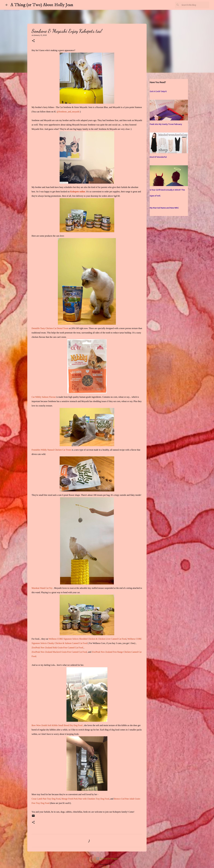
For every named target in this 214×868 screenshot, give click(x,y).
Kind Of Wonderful (158, 157)
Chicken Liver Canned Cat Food (112, 639)
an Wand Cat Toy (45, 588)
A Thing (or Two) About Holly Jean (42, 5)
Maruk (35, 588)
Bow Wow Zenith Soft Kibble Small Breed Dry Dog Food (57, 725)
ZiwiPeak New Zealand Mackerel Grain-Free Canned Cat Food (59, 652)
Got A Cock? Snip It (158, 91)
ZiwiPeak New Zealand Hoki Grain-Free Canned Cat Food (57, 648)
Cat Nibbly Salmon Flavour (44, 397)
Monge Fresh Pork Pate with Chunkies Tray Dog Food (85, 799)
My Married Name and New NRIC (164, 208)
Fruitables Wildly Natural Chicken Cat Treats (51, 450)
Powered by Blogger (107, 859)
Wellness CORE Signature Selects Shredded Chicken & (73, 639)
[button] (33, 41)
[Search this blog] (195, 5)
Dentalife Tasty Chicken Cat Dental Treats (50, 328)
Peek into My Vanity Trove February (166, 124)
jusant (113, 864)
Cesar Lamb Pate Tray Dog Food (46, 799)
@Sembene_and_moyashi (68, 112)
